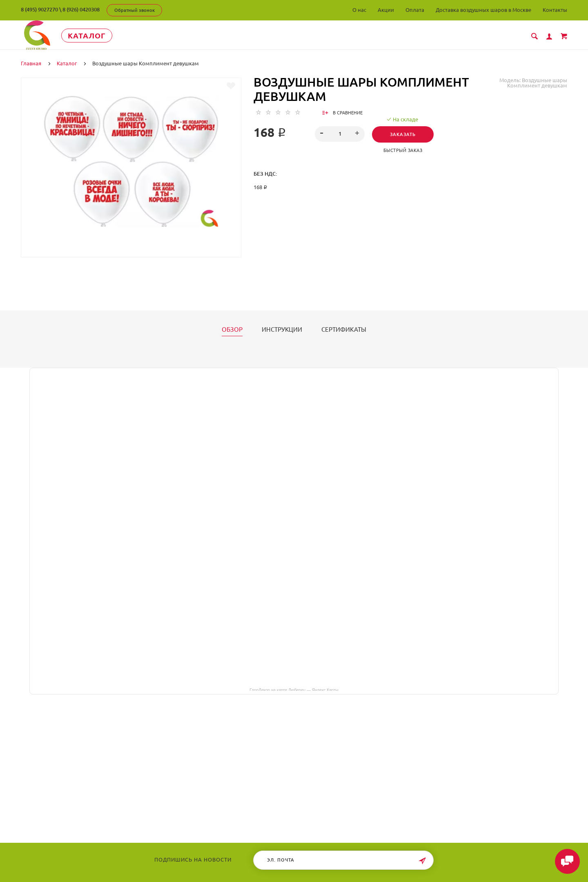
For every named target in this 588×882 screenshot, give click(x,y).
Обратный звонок (135, 10)
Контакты (555, 10)
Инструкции (282, 329)
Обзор (232, 329)
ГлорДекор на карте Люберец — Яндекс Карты (294, 689)
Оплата (415, 10)
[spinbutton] (340, 134)
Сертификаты (344, 329)
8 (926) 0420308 (81, 9)
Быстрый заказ (404, 150)
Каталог (96, 36)
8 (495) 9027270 (39, 9)
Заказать (404, 134)
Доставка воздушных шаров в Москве (483, 10)
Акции (386, 10)
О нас (359, 10)
